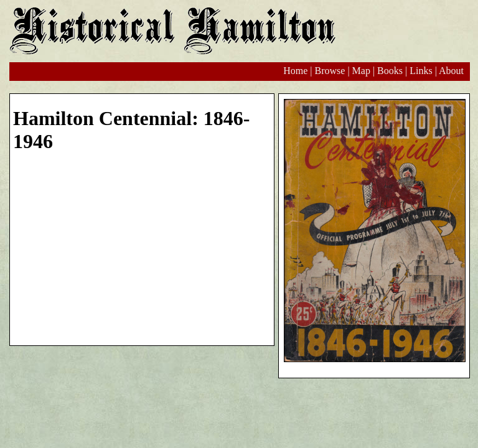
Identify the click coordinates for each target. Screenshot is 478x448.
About (451, 71)
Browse (330, 71)
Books (390, 71)
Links (421, 71)
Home (295, 71)
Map (361, 71)
